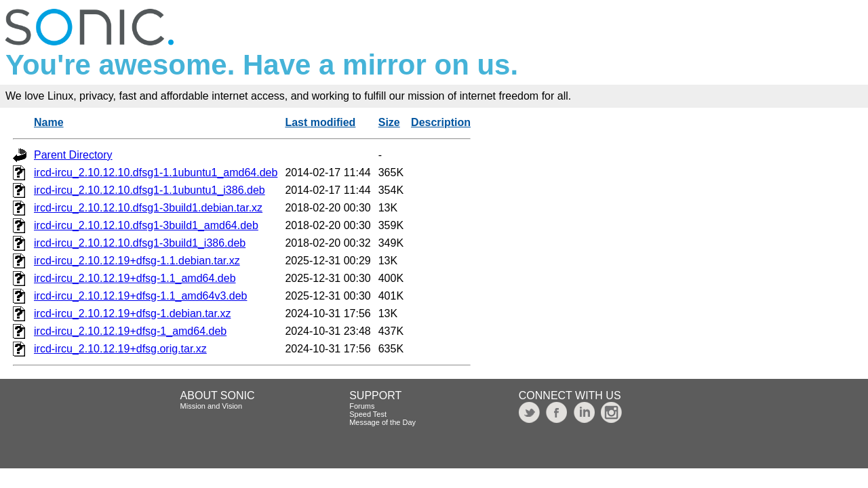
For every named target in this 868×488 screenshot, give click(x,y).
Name (49, 122)
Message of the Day (382, 422)
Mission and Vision (212, 406)
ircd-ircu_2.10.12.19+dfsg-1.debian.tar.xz (132, 313)
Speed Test (368, 414)
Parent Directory (73, 155)
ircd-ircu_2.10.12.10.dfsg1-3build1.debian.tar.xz (148, 208)
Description (441, 122)
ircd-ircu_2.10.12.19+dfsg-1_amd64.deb (130, 331)
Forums (362, 406)
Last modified (320, 122)
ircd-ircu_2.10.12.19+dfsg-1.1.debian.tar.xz (137, 261)
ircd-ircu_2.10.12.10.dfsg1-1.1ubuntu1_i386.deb (150, 190)
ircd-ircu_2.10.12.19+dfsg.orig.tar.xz (120, 349)
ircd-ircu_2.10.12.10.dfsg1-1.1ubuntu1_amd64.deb (156, 172)
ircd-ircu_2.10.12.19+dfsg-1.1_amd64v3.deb (140, 296)
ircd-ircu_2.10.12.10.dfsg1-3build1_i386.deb (140, 243)
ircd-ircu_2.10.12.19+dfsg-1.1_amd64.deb (135, 278)
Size (389, 122)
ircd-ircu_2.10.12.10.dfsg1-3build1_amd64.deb (146, 225)
